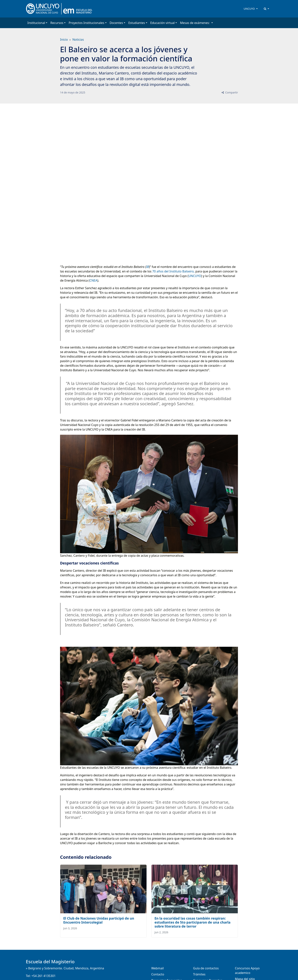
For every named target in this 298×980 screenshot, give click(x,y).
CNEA (93, 280)
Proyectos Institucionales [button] (86, 23)
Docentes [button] (116, 23)
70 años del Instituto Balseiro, (173, 271)
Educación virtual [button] (162, 23)
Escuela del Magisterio (50, 961)
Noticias (78, 40)
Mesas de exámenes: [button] (195, 23)
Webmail (158, 968)
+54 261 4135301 (43, 976)
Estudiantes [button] (137, 23)
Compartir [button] (229, 92)
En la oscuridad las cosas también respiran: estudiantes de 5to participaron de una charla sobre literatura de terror (193, 922)
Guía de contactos (206, 968)
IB (148, 267)
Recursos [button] (57, 23)
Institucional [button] (36, 23)
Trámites (199, 974)
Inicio (64, 40)
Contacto (158, 974)
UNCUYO (250, 9)
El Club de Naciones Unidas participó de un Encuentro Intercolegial (99, 920)
